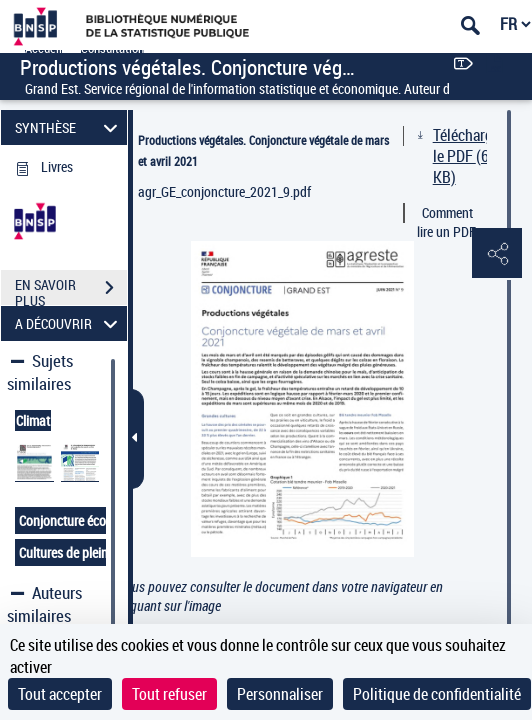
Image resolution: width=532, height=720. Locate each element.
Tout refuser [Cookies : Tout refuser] (169, 694)
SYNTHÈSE (69, 127)
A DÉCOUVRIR (69, 323)
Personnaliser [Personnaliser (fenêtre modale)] (280, 694)
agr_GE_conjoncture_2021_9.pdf (224, 191)
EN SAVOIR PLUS (71, 290)
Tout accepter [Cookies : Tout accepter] (60, 694)
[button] (497, 254)
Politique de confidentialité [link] (437, 694)
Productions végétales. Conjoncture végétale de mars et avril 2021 (263, 150)
